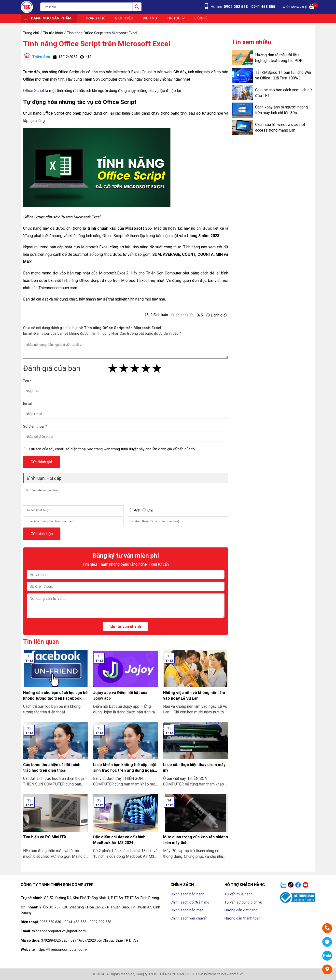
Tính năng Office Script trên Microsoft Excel (97, 44)
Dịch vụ (150, 18)
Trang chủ (95, 18)
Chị (150, 510)
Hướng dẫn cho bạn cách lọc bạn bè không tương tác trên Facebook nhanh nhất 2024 (55, 698)
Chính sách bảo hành (187, 894)
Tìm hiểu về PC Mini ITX (45, 837)
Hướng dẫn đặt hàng (241, 910)
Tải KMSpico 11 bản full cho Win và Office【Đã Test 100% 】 (283, 75)
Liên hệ (201, 18)
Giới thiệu (124, 18)
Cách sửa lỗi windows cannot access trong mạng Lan (280, 127)
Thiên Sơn (37, 57)
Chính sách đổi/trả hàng (190, 902)
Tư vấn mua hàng (238, 894)
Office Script (34, 91)
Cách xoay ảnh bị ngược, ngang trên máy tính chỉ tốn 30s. (281, 110)
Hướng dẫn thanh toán (243, 918)
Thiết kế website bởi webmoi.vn (220, 974)
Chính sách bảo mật (187, 910)
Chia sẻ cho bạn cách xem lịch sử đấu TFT (284, 93)
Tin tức (176, 18)
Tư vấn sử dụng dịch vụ (243, 902)
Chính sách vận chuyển (189, 918)
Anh (137, 510)
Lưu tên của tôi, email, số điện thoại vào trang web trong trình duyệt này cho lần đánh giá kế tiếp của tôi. (113, 449)
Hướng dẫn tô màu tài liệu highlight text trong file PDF (279, 58)
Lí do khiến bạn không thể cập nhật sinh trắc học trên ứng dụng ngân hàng (125, 770)
